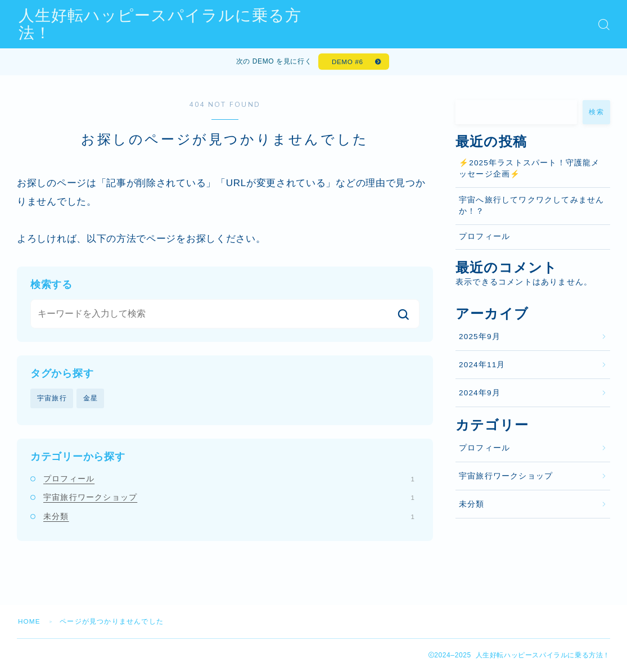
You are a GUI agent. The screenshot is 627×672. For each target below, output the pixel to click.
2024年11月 (482, 366)
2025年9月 (480, 338)
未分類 (229, 517)
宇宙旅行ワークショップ (229, 499)
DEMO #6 (347, 62)
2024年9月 (480, 394)
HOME (30, 623)
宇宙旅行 (52, 399)
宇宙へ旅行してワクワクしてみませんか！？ (531, 207)
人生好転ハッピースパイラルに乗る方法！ (176, 24)
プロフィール (229, 480)
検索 (596, 114)
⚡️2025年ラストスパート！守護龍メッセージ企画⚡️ (529, 170)
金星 (91, 399)
